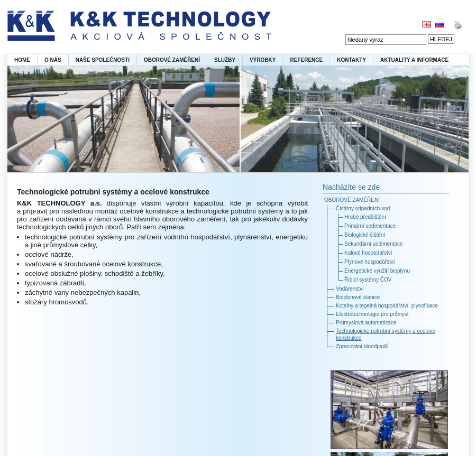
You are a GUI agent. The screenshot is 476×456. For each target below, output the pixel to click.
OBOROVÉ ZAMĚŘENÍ (172, 60)
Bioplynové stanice (358, 297)
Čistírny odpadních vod (363, 208)
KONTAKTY (351, 60)
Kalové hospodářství (368, 253)
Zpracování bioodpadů (362, 346)
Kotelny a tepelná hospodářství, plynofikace (387, 306)
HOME (22, 60)
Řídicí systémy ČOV (368, 280)
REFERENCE (307, 60)
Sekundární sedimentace (374, 244)
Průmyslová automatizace (366, 323)
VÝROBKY (263, 60)
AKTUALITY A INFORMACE (414, 60)
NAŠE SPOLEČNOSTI (103, 60)
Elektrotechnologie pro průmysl (372, 314)
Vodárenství (350, 289)
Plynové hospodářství (370, 262)
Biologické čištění (365, 235)
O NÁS (53, 60)
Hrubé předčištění (365, 217)
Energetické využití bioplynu (377, 271)
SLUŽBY (225, 60)
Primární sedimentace (370, 226)
